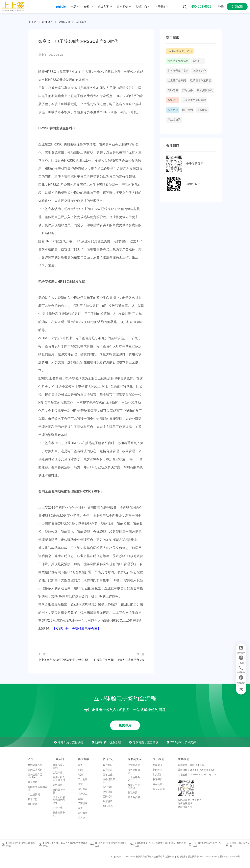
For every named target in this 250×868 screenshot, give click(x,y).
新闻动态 (48, 22)
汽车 (80, 784)
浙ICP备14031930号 (230, 856)
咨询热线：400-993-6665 (191, 765)
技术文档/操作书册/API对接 (59, 800)
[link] (48, 22)
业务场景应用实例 (178, 71)
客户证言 (108, 770)
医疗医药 (83, 789)
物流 (80, 808)
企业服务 (83, 813)
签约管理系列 (35, 765)
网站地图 (158, 784)
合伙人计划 (159, 789)
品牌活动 (108, 797)
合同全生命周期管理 (194, 100)
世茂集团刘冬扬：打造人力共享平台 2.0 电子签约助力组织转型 (119, 660)
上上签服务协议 (134, 779)
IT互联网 (83, 803)
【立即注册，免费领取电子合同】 (77, 629)
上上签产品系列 (177, 81)
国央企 (81, 818)
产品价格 (187, 90)
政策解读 (108, 801)
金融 (80, 799)
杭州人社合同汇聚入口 (59, 779)
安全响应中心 (59, 814)
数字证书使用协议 (134, 786)
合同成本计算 (59, 791)
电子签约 (187, 110)
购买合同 (173, 110)
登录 (221, 7)
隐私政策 (133, 793)
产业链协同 (174, 120)
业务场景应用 (109, 781)
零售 (80, 765)
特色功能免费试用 (178, 61)
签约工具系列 (35, 770)
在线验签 (202, 110)
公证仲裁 (58, 773)
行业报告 (108, 787)
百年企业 (108, 775)
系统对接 (173, 100)
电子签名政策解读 (201, 81)
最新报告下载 (205, 90)
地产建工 (83, 794)
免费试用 (237, 7)
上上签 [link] (32, 22)
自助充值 (173, 90)
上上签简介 (199, 71)
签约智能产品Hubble (35, 776)
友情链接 (181, 856)
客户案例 (108, 765)
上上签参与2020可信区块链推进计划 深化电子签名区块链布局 (63, 660)
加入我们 (158, 775)
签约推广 (198, 61)
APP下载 (58, 808)
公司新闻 (64, 22)
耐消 (80, 775)
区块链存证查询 (59, 767)
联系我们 (158, 779)
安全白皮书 (134, 797)
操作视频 (108, 792)
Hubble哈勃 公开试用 (180, 51)
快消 (80, 770)
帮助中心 (108, 806)
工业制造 (83, 779)
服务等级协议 (134, 771)
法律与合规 (134, 765)
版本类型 (33, 799)
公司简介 (158, 765)
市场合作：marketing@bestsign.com (198, 775)
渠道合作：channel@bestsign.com (196, 770)
